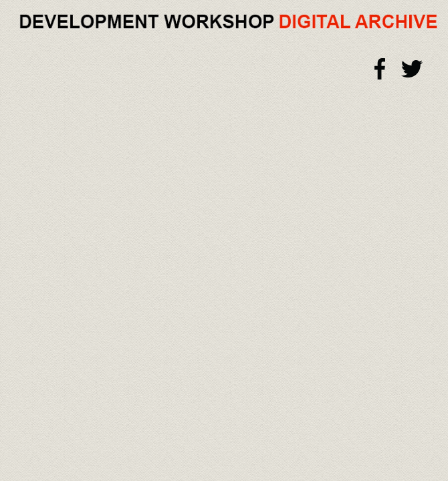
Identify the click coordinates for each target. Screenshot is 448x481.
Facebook (380, 69)
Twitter (412, 69)
